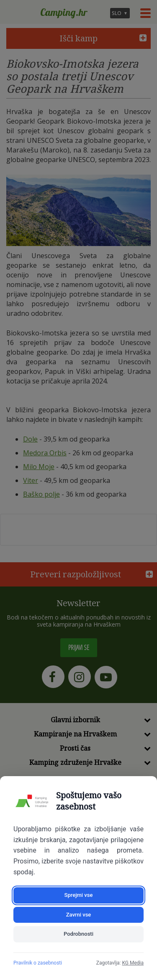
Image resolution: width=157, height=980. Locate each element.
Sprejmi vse (79, 895)
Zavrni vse (79, 915)
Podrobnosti (78, 934)
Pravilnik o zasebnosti (38, 963)
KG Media (133, 963)
